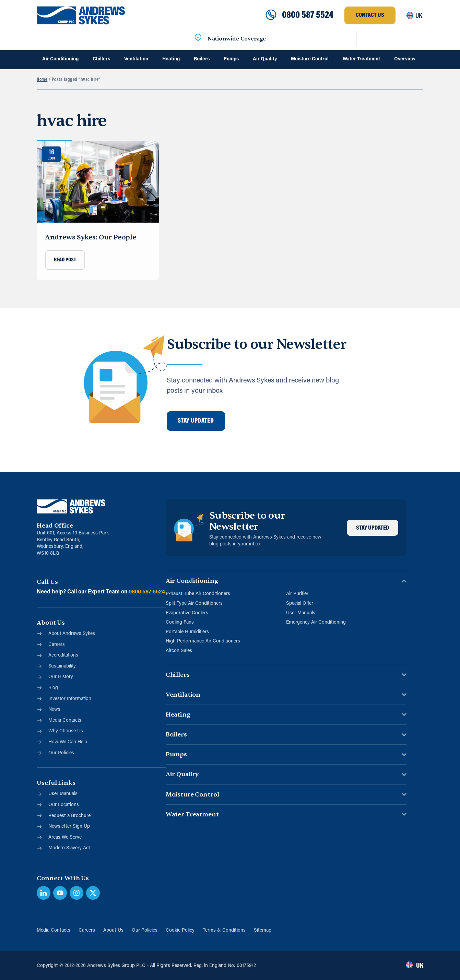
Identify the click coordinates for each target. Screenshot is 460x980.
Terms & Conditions (224, 930)
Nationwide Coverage (237, 39)
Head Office (55, 526)
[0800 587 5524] (271, 15)
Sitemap (263, 930)
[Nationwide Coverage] (198, 39)
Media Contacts (54, 930)
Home (42, 80)
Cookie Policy (180, 930)
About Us (113, 930)
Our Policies (145, 930)
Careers (87, 930)
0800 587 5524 (308, 15)
